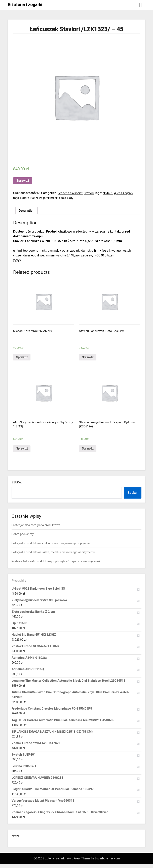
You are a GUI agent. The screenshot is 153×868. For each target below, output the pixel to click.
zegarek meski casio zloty (59, 198)
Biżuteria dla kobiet (71, 193)
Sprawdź (23, 181)
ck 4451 (111, 193)
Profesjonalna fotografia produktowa (36, 529)
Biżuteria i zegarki (25, 5)
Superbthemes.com (107, 862)
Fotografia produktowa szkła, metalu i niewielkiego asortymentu (53, 556)
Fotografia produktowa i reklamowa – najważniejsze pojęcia (51, 547)
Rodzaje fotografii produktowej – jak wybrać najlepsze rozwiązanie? (56, 565)
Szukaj (17, 486)
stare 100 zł (31, 198)
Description (27, 211)
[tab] (27, 211)
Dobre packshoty (23, 538)
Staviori (91, 193)
